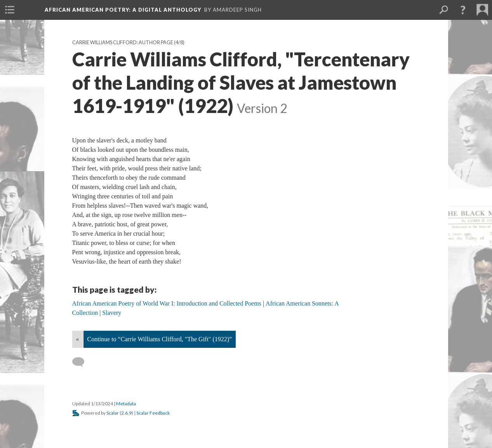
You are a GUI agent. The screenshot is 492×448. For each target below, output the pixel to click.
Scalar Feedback (153, 413)
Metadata (126, 404)
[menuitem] (10, 10)
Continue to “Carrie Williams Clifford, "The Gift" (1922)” (160, 339)
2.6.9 (126, 413)
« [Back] (78, 339)
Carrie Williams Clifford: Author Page (123, 43)
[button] (463, 10)
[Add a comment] (82, 362)
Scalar (113, 413)
